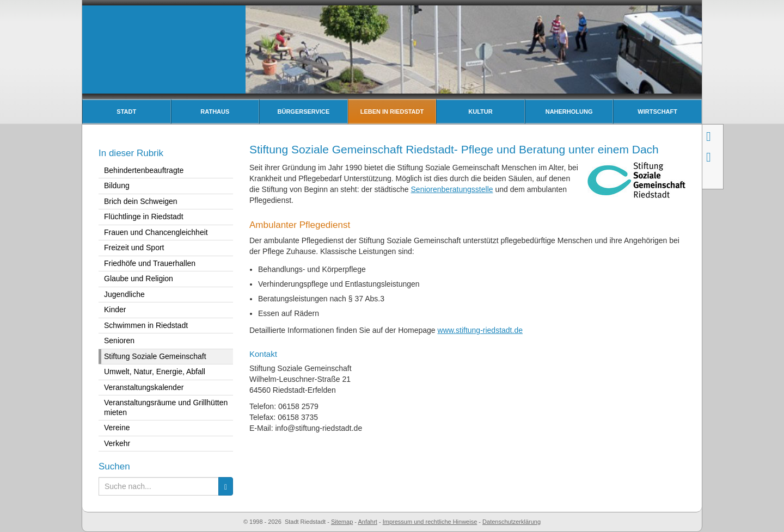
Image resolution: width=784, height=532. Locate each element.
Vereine (117, 428)
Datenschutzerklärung (512, 522)
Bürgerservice (304, 112)
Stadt (126, 112)
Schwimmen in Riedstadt (146, 325)
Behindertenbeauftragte (144, 170)
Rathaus (215, 112)
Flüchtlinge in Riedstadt (144, 216)
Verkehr (117, 443)
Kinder (115, 310)
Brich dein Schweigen (141, 201)
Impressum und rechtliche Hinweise (430, 522)
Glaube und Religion (139, 279)
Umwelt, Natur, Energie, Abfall (155, 372)
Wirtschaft (657, 112)
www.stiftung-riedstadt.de (480, 330)
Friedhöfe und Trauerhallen (150, 263)
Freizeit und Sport (134, 248)
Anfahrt (367, 522)
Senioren (119, 341)
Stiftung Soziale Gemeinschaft (155, 356)
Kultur (480, 112)
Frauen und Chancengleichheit (156, 232)
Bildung (117, 185)
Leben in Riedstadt (392, 112)
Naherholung (569, 112)
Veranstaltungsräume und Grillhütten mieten (166, 407)
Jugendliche (124, 294)
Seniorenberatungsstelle (452, 189)
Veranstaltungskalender (144, 387)
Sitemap (342, 522)
